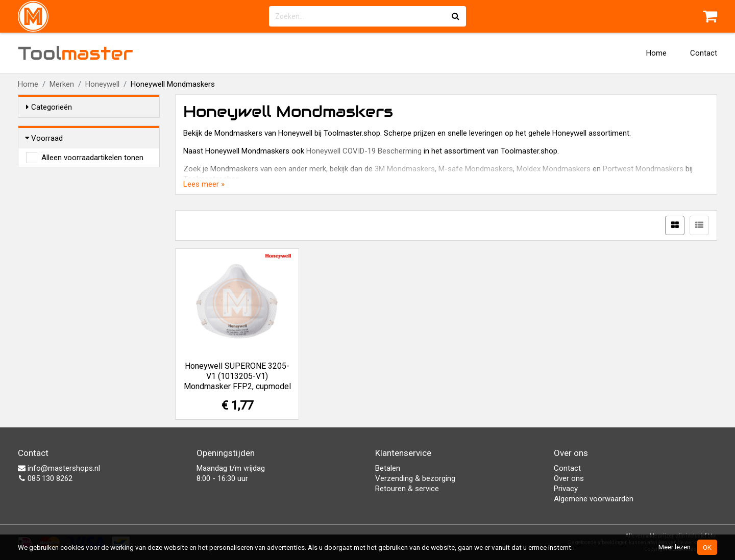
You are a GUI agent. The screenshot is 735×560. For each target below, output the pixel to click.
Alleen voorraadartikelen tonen (92, 158)
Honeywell (102, 84)
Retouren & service (407, 489)
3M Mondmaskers (405, 169)
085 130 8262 (45, 478)
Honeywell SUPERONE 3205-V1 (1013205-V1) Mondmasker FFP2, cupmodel (237, 376)
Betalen (388, 468)
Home (656, 53)
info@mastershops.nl (59, 468)
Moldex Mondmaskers (554, 169)
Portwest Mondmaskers (643, 169)
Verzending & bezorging (415, 478)
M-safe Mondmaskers (476, 169)
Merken (62, 84)
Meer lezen (675, 547)
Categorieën (49, 107)
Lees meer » (204, 184)
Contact (704, 53)
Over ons (569, 478)
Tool (76, 53)
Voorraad (44, 138)
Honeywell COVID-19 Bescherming (364, 151)
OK (707, 547)
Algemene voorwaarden (594, 499)
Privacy (566, 489)
